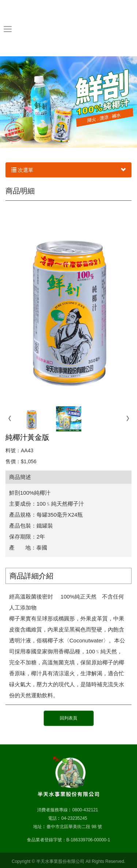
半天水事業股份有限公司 (68, 28)
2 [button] (69, 141)
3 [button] (76, 141)
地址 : (39, 827)
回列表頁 (69, 718)
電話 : (54, 818)
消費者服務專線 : (54, 810)
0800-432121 (85, 810)
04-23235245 (74, 818)
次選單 (68, 170)
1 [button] (61, 141)
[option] (68, 102)
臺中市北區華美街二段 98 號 (74, 827)
